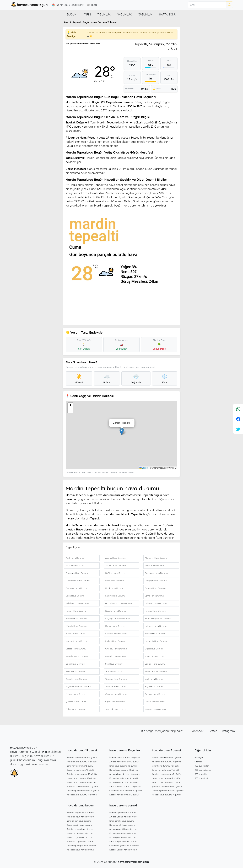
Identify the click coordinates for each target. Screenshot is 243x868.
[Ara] (207, 5)
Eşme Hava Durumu (154, 596)
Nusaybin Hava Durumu (156, 641)
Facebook (198, 731)
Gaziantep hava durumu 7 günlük (168, 791)
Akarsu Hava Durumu (115, 558)
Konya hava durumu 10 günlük (124, 778)
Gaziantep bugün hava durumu (82, 846)
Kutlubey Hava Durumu (156, 626)
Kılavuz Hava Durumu (76, 634)
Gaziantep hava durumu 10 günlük (126, 791)
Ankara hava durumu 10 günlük (124, 762)
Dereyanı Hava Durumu (77, 588)
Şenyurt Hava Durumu (155, 709)
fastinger (199, 758)
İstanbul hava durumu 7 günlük (167, 758)
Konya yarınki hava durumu (123, 833)
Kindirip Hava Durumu (76, 626)
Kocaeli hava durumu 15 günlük (82, 795)
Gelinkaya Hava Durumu (77, 603)
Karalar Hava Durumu (155, 611)
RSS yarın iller (201, 774)
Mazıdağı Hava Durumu (77, 641)
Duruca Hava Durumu (155, 588)
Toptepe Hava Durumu (116, 679)
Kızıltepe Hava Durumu (116, 634)
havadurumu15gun (29, 5)
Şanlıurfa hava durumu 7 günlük (167, 786)
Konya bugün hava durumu (80, 833)
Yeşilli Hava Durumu (154, 687)
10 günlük (124, 14)
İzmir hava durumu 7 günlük (165, 766)
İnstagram (228, 731)
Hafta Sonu (168, 14)
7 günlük (104, 14)
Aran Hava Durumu (75, 565)
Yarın (87, 14)
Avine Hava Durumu (154, 565)
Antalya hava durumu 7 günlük (167, 774)
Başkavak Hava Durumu (156, 573)
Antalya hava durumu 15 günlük (82, 774)
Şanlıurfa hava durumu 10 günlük (125, 786)
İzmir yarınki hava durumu (122, 821)
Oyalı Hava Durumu (154, 649)
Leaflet (144, 468)
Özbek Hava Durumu (76, 709)
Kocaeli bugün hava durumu (80, 850)
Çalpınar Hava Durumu (116, 694)
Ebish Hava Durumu (75, 596)
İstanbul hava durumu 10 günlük (125, 758)
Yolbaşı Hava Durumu (76, 694)
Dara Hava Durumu (114, 581)
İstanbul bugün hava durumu (81, 813)
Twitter (213, 731)
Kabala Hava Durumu (115, 611)
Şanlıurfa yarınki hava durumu (124, 841)
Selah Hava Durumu (75, 664)
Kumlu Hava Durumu (115, 626)
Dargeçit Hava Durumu (156, 581)
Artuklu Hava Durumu (115, 565)
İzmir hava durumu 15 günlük (81, 766)
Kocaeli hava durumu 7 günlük (166, 795)
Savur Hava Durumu (155, 656)
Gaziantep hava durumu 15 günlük (83, 791)
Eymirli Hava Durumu (115, 596)
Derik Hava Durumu (115, 588)
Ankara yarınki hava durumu (123, 817)
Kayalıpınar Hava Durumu (117, 618)
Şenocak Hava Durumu (116, 709)
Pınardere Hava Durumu (77, 656)
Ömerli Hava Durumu (155, 702)
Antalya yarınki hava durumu (123, 829)
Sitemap (198, 762)
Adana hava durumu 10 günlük (124, 782)
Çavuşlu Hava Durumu (156, 694)
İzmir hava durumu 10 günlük (123, 766)
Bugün (72, 14)
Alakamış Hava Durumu (156, 558)
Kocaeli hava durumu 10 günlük (124, 795)
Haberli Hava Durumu (76, 611)
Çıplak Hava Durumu (115, 702)
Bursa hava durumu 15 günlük (81, 770)
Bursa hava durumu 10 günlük (124, 770)
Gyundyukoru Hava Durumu (118, 603)
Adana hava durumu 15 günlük (81, 782)
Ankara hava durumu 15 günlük (82, 762)
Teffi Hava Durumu (114, 671)
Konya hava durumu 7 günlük (166, 778)
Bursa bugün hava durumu (80, 825)
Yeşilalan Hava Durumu (116, 687)
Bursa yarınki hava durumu (122, 825)
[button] (122, 432)
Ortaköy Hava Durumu (116, 649)
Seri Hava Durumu (114, 664)
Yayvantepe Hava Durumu (78, 687)
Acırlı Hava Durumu (75, 558)
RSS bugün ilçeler (203, 770)
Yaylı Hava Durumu (154, 679)
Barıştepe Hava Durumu (77, 573)
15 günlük (145, 14)
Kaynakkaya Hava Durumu (158, 618)
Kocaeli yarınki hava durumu (123, 850)
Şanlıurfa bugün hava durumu (81, 841)
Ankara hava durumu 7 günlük (166, 762)
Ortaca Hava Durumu (76, 649)
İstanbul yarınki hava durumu (123, 813)
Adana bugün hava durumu (80, 837)
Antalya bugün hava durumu (81, 829)
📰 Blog (92, 5)
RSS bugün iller (202, 766)
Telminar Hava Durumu (156, 671)
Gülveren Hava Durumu (156, 603)
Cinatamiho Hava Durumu (78, 581)
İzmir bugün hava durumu (79, 821)
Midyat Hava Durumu (115, 641)
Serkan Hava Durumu (155, 664)
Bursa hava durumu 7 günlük (166, 770)
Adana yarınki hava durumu (123, 837)
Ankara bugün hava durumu (80, 817)
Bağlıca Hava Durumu (116, 573)
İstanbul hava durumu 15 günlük (82, 758)
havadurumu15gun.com (133, 862)
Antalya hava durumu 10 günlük (125, 774)
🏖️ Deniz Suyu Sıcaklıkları (68, 5)
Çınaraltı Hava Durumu (76, 702)
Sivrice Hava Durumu (76, 671)
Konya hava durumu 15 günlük (81, 778)
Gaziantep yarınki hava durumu (124, 846)
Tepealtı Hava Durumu (76, 679)
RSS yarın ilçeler (202, 778)
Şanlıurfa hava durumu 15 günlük (83, 786)
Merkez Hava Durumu (155, 634)
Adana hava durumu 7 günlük (166, 782)
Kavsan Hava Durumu (76, 618)
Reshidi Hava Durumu (115, 656)
